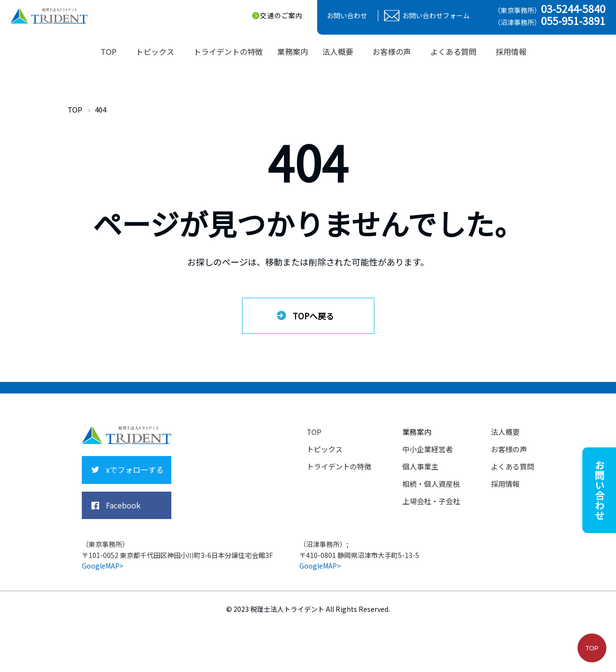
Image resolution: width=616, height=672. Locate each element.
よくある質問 (513, 466)
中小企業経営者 (428, 449)
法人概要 (505, 432)
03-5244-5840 (573, 9)
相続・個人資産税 (431, 484)
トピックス (325, 449)
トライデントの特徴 (339, 466)
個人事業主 (420, 466)
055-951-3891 (573, 21)
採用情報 (511, 51)
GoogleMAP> (103, 566)
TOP (75, 109)
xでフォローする (135, 469)
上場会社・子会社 (431, 501)
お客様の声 (509, 449)
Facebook (123, 505)
